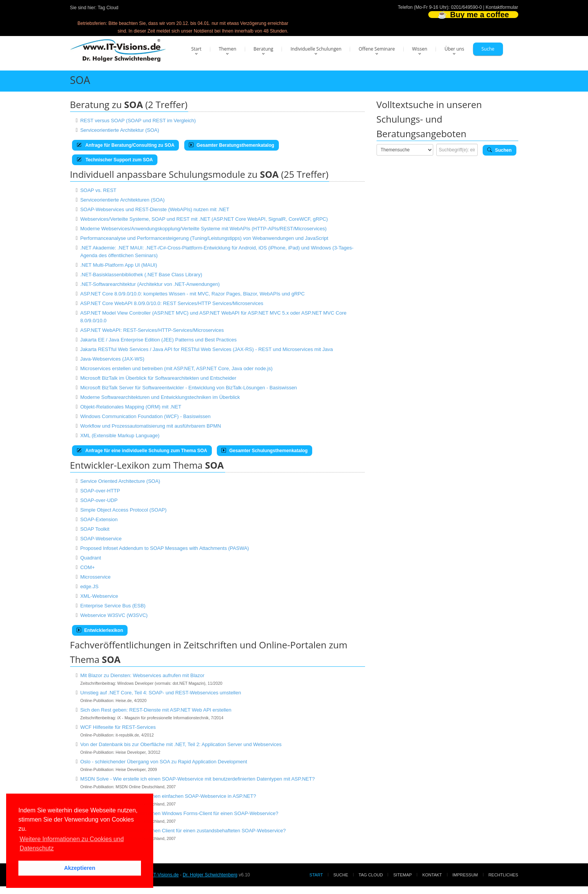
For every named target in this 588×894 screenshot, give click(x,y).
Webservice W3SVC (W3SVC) (114, 615)
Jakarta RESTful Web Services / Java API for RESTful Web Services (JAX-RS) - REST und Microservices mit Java (206, 349)
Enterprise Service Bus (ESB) (113, 606)
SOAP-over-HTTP (100, 491)
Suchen (500, 150)
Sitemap (403, 875)
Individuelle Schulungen (316, 49)
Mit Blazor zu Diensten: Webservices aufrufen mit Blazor (142, 675)
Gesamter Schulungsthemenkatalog (265, 451)
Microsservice (95, 577)
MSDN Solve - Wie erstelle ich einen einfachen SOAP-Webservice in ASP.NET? (168, 796)
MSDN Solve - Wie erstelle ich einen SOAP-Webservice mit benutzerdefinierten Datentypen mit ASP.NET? (197, 779)
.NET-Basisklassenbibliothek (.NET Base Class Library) (141, 275)
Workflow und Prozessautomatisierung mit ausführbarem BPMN (151, 426)
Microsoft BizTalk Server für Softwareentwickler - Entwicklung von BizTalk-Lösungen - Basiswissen (188, 388)
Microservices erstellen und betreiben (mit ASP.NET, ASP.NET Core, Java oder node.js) (176, 368)
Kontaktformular (502, 7)
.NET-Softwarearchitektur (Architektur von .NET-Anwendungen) (150, 284)
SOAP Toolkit (95, 529)
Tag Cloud (108, 8)
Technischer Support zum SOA (115, 160)
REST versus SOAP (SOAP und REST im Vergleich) (138, 121)
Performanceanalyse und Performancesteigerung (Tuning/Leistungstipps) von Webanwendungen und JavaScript (204, 238)
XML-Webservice (99, 596)
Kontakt (432, 875)
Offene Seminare (377, 49)
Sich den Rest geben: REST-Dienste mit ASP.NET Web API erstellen (156, 710)
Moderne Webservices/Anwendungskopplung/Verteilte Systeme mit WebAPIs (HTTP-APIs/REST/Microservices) (203, 229)
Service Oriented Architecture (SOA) (120, 481)
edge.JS (89, 586)
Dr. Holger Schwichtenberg (210, 875)
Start (196, 49)
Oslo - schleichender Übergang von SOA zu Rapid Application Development (164, 762)
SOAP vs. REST (98, 190)
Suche (488, 49)
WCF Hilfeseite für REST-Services (118, 727)
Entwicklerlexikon (100, 630)
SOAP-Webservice (101, 539)
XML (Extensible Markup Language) (120, 436)
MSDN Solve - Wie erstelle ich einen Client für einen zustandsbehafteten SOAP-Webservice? (183, 831)
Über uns (454, 49)
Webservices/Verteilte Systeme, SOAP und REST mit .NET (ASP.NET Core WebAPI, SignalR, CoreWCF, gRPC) (204, 219)
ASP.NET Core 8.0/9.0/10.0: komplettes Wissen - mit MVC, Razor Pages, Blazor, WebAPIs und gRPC (192, 294)
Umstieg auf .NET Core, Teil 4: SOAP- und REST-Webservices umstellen (161, 693)
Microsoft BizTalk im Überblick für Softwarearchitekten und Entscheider (158, 378)
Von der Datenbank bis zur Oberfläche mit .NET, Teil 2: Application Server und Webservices (181, 744)
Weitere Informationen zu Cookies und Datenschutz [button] (72, 844)
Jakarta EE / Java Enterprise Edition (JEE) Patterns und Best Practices (158, 340)
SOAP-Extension (99, 519)
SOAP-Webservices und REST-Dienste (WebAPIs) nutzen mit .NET (155, 209)
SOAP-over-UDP (99, 500)
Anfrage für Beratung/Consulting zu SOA (126, 145)
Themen (228, 49)
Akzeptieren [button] (80, 868)
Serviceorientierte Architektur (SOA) (120, 130)
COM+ (87, 567)
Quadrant (90, 558)
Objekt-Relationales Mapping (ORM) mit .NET (131, 407)
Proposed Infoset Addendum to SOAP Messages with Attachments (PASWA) (165, 548)
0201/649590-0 (466, 7)
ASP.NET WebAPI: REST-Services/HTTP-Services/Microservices (152, 330)
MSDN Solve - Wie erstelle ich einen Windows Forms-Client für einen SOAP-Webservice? (179, 813)
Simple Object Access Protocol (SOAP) (123, 510)
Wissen (420, 49)
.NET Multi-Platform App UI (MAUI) (119, 265)
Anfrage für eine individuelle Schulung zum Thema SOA (142, 451)
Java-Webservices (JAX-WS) (112, 359)
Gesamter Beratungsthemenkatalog (232, 145)
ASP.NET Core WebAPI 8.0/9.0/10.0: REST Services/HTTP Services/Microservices (172, 303)
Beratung (264, 49)
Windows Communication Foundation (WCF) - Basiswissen (145, 416)
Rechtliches (503, 875)
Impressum (465, 875)
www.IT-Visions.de (160, 875)
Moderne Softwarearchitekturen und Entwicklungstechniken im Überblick (160, 397)
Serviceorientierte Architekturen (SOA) (122, 200)
